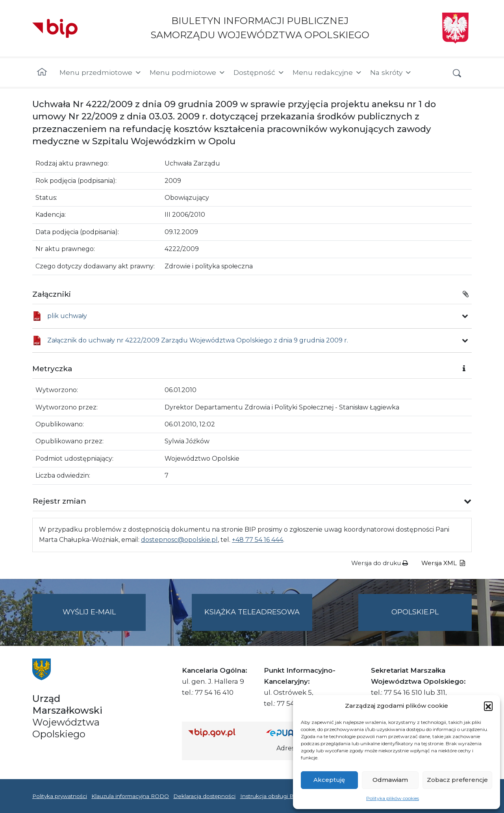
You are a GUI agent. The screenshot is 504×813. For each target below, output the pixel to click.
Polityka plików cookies (393, 798)
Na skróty (391, 73)
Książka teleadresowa (252, 612)
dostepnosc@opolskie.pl (179, 540)
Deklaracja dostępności (204, 796)
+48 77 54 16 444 (258, 540)
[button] (488, 706)
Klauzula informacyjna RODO (130, 796)
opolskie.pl (415, 612)
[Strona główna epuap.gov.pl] (292, 732)
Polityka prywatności (60, 796)
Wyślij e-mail (104, 619)
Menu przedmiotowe (101, 73)
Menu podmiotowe (188, 73)
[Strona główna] (42, 73)
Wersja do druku (380, 563)
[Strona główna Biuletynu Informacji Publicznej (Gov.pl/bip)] (221, 732)
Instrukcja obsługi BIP (270, 796)
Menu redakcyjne (327, 73)
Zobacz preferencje (457, 780)
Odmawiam (390, 780)
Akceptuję (329, 780)
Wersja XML (443, 563)
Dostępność (259, 73)
